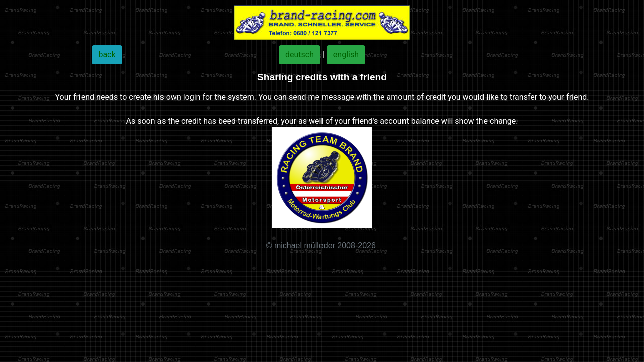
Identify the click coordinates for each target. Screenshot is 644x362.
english (346, 55)
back (107, 55)
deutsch (300, 55)
